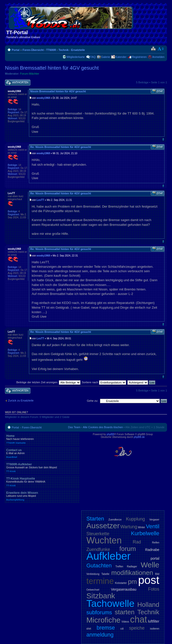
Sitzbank (101, 596)
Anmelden (158, 57)
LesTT (40, 200)
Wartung (129, 527)
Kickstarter (121, 583)
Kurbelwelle (145, 533)
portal (155, 558)
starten (125, 612)
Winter (141, 527)
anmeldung (100, 635)
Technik (64, 50)
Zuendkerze (115, 520)
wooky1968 (43, 98)
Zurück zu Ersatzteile (21, 400)
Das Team (74, 427)
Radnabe (152, 550)
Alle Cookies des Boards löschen (103, 427)
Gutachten (99, 566)
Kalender (121, 57)
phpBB (110, 434)
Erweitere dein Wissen (42, 496)
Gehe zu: (92, 401)
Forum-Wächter (30, 74)
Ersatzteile (78, 50)
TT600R (51, 50)
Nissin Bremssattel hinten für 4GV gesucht (52, 68)
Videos (125, 622)
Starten (95, 519)
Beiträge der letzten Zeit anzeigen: (48, 382)
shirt (89, 629)
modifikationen (132, 573)
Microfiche (104, 620)
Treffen (119, 567)
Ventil (153, 526)
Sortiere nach (104, 382)
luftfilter (154, 621)
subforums (99, 612)
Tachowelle (111, 603)
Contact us (42, 453)
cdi (122, 629)
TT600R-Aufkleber (42, 468)
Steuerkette (98, 534)
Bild (157, 574)
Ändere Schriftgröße (161, 49)
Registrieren (139, 57)
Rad (137, 542)
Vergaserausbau (124, 589)
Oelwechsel (93, 590)
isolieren (155, 629)
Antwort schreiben (18, 83)
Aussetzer (103, 526)
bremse (106, 628)
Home (42, 439)
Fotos (154, 589)
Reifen (156, 543)
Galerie (106, 57)
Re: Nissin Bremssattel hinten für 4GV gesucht (61, 147)
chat (139, 619)
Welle (150, 565)
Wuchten (104, 540)
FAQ (93, 57)
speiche (137, 628)
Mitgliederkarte (76, 57)
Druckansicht (153, 49)
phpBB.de (139, 437)
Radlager (132, 567)
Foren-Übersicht (33, 50)
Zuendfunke (98, 549)
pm (132, 582)
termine (100, 581)
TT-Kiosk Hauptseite (42, 482)
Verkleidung (93, 574)
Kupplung (135, 519)
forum (128, 549)
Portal (16, 50)
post (149, 580)
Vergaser (154, 520)
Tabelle (105, 574)
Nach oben (163, 139)
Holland (148, 605)
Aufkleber (109, 556)
